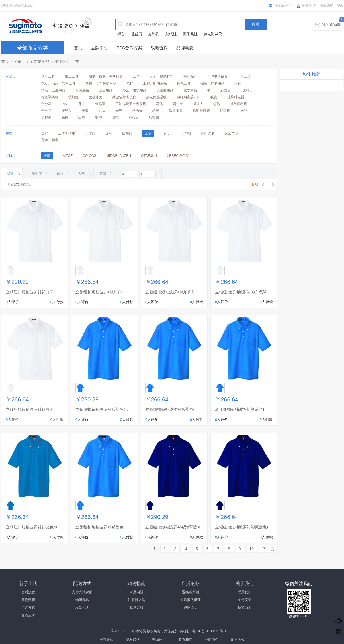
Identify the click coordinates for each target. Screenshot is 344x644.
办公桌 (134, 118)
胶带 (115, 118)
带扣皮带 (208, 133)
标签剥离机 (50, 97)
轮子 (156, 111)
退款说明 (191, 608)
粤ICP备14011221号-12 (210, 631)
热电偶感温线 (156, 97)
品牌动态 (185, 48)
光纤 (119, 111)
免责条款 (107, 640)
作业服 (60, 61)
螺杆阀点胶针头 (189, 97)
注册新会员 (136, 600)
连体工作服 (67, 133)
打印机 (225, 111)
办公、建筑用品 (134, 90)
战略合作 (159, 48)
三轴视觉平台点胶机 (131, 104)
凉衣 (109, 133)
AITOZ (68, 156)
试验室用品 (165, 90)
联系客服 (136, 608)
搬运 (238, 83)
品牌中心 (99, 48)
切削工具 (48, 77)
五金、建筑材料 (161, 77)
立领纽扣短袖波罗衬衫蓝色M (31, 527)
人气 (81, 174)
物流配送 (82, 600)
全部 (45, 133)
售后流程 (28, 592)
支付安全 (245, 600)
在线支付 (28, 615)
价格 (60, 174)
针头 (102, 111)
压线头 (67, 111)
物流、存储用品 (212, 83)
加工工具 (72, 77)
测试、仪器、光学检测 (106, 77)
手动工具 (244, 77)
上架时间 (35, 174)
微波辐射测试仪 (124, 97)
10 (252, 549)
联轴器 (154, 118)
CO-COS (89, 156)
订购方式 (28, 608)
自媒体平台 (283, 6)
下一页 (268, 549)
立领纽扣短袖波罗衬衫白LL (170, 292)
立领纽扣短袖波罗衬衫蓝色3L (102, 410)
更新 (103, 174)
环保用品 (82, 90)
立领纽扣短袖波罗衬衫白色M (241, 292)
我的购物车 (331, 25)
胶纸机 (171, 34)
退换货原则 (191, 592)
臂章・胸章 (50, 140)
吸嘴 (82, 118)
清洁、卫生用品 (53, 90)
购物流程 (28, 600)
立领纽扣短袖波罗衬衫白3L (30, 292)
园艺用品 (106, 90)
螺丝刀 (137, 34)
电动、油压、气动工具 (58, 83)
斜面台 (226, 90)
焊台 (121, 34)
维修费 (100, 104)
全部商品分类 (32, 48)
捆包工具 (184, 83)
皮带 (243, 111)
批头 (65, 104)
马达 (159, 104)
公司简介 (212, 640)
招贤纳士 (245, 608)
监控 (99, 118)
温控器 (46, 118)
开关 (82, 104)
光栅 (65, 118)
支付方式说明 (82, 592)
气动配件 (190, 77)
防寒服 (127, 133)
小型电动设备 (217, 77)
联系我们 (245, 592)
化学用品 (190, 90)
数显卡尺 (176, 111)
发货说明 (82, 608)
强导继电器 (236, 97)
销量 (11, 174)
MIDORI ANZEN (119, 156)
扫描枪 (137, 111)
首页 (78, 48)
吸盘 (214, 97)
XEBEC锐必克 (178, 156)
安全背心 (231, 133)
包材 (130, 83)
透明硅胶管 (201, 111)
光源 (85, 111)
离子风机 (190, 34)
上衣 (75, 61)
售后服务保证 (191, 600)
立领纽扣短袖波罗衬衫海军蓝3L (173, 527)
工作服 (90, 133)
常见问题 (136, 592)
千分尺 (46, 111)
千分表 (46, 104)
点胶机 (154, 34)
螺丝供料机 (239, 104)
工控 (136, 77)
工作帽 (186, 133)
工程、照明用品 (155, 83)
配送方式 (238, 640)
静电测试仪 (213, 34)
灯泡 (217, 104)
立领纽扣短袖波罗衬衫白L (99, 292)
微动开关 (95, 97)
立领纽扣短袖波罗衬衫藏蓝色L (242, 527)
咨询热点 (159, 640)
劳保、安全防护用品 (32, 61)
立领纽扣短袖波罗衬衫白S (29, 410)
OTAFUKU (149, 156)
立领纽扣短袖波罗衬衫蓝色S (101, 527)
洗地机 (73, 97)
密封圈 (178, 104)
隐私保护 (133, 640)
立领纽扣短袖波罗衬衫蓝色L (170, 410)
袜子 (167, 133)
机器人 (198, 104)
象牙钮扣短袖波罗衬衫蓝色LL (241, 410)
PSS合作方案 (129, 48)
